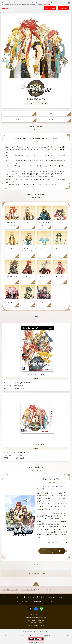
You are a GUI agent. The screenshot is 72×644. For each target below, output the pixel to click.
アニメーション (54, 120)
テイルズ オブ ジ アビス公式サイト (52, 551)
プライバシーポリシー (8, 635)
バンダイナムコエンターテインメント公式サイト (36, 632)
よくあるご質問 (48, 597)
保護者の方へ (47, 635)
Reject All (63, 8)
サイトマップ (51, 601)
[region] (36, 6)
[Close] (69, 3)
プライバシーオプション (16, 597)
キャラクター (54, 113)
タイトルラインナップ (28, 590)
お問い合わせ (63, 597)
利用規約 (34, 597)
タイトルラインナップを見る (37, 574)
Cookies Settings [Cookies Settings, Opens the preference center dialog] (6, 8)
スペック (19, 120)
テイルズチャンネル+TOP (10, 590)
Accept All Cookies (50, 8)
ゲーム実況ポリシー (35, 635)
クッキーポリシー (22, 635)
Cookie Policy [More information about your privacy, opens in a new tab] (46, 5)
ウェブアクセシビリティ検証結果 (30, 601)
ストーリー (19, 113)
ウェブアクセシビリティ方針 (62, 635)
